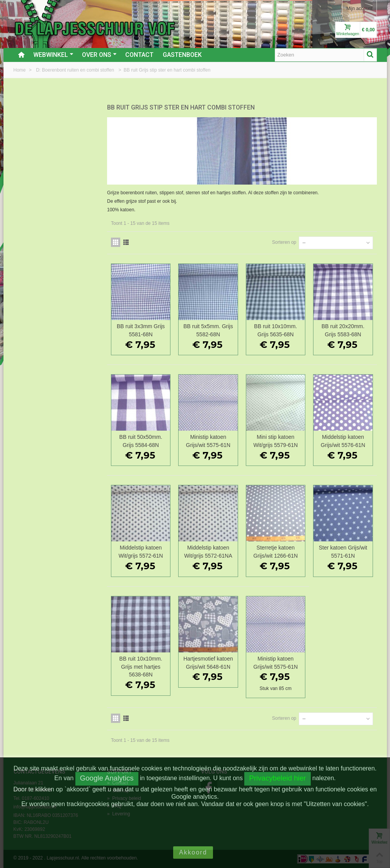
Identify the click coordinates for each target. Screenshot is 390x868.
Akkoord (193, 852)
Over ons (99, 55)
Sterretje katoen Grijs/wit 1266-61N (275, 552)
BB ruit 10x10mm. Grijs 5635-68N (275, 330)
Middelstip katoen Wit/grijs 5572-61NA (208, 552)
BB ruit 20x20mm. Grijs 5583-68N (343, 330)
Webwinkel (53, 55)
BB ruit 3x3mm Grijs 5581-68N (141, 330)
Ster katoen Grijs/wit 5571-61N (343, 552)
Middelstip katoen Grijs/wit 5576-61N (343, 441)
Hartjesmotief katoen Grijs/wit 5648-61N (208, 663)
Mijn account (359, 9)
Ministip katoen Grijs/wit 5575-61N (208, 441)
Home (20, 70)
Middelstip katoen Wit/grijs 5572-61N (141, 552)
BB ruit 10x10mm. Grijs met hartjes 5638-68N (141, 667)
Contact (139, 55)
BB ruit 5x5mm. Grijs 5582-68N (208, 330)
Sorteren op (284, 242)
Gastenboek (182, 55)
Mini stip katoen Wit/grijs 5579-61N (275, 441)
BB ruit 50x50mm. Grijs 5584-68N (141, 441)
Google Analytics (107, 778)
